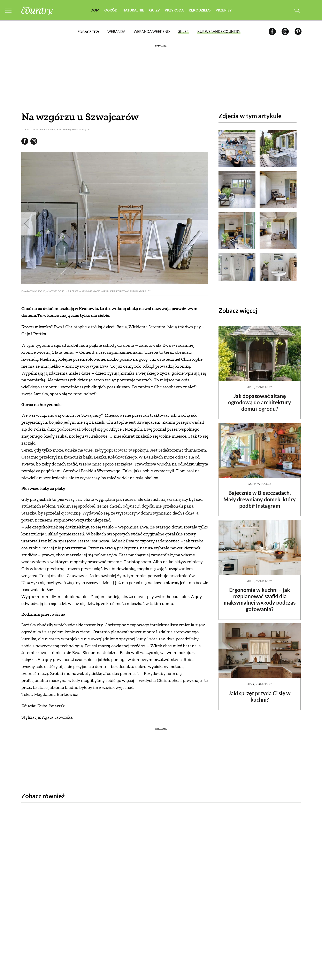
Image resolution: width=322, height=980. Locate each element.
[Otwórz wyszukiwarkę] (297, 10)
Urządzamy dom (260, 383)
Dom (95, 10)
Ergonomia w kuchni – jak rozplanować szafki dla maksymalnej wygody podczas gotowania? (260, 596)
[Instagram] (285, 32)
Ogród (111, 10)
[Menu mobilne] (9, 10)
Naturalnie (133, 10)
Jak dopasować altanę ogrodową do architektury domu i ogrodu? (260, 399)
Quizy (154, 10)
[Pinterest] (298, 32)
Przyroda (174, 10)
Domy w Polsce (260, 480)
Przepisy (224, 10)
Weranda (116, 32)
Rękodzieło (200, 10)
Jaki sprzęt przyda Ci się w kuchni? (260, 693)
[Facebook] (272, 32)
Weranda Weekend (152, 32)
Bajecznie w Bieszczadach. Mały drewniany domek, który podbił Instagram (260, 496)
